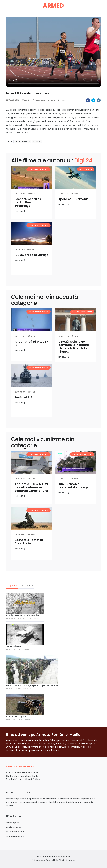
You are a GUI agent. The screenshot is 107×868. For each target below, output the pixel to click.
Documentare (86, 169)
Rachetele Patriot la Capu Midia (29, 542)
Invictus (37, 141)
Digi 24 (26, 100)
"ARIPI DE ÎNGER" (14, 646)
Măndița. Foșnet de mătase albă (23, 615)
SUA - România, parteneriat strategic (74, 486)
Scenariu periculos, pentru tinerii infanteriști (28, 202)
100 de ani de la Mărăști (31, 255)
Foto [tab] (22, 585)
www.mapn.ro (13, 823)
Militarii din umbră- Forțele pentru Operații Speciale (32, 685)
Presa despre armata (44, 100)
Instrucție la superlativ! (18, 717)
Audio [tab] (30, 585)
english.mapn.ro (14, 827)
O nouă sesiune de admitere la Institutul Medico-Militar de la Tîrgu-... (74, 347)
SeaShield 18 (23, 397)
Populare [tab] (12, 585)
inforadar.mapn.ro (15, 836)
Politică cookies (68, 860)
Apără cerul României (74, 199)
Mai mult (20, 211)
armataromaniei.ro (15, 832)
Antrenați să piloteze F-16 (31, 343)
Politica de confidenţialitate (45, 860)
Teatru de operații (22, 141)
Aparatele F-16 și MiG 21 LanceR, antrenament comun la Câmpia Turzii (32, 487)
